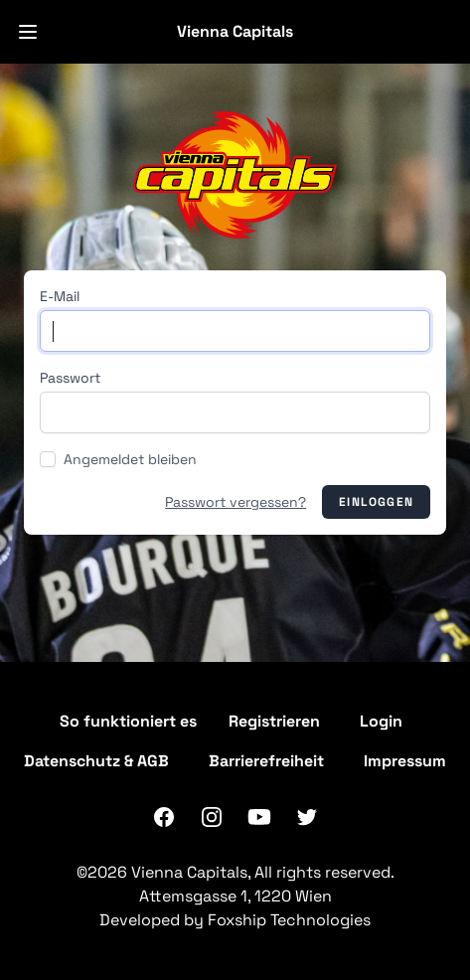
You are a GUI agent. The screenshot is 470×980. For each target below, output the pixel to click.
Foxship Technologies (289, 920)
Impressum (405, 761)
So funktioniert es (128, 721)
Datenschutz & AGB (96, 761)
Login (381, 721)
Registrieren (274, 721)
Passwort (70, 378)
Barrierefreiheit (266, 761)
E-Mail (60, 296)
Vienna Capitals (235, 31)
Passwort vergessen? (235, 502)
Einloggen (376, 502)
